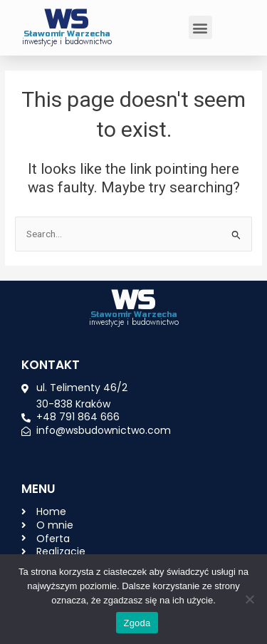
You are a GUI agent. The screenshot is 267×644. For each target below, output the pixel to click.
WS (67, 20)
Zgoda (137, 623)
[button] (200, 27)
